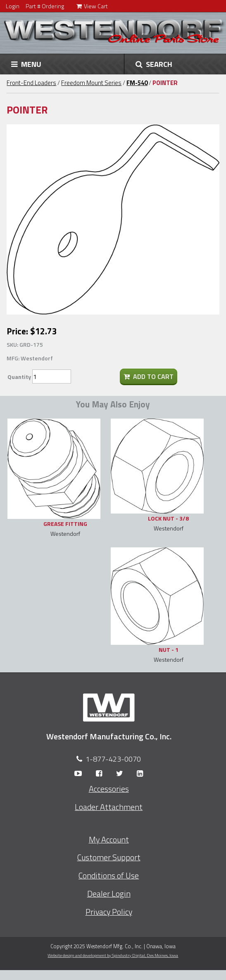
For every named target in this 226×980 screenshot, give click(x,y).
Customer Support (109, 857)
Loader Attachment (109, 807)
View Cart (92, 6)
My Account (109, 840)
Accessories (109, 789)
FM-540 (137, 83)
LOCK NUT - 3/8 (168, 518)
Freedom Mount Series (91, 83)
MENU (26, 64)
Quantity (19, 377)
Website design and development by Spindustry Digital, (113, 955)
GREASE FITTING (65, 524)
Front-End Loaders (31, 83)
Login (13, 6)
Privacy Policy (109, 912)
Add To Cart (149, 376)
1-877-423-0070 (113, 759)
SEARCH (154, 64)
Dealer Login (109, 894)
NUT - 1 (169, 650)
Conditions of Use (109, 876)
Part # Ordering (45, 6)
